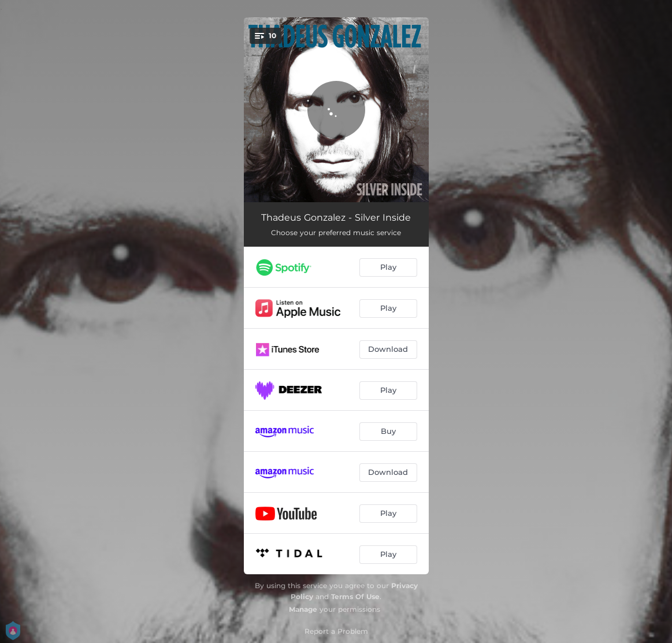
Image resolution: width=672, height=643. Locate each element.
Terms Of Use (355, 596)
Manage (303, 609)
